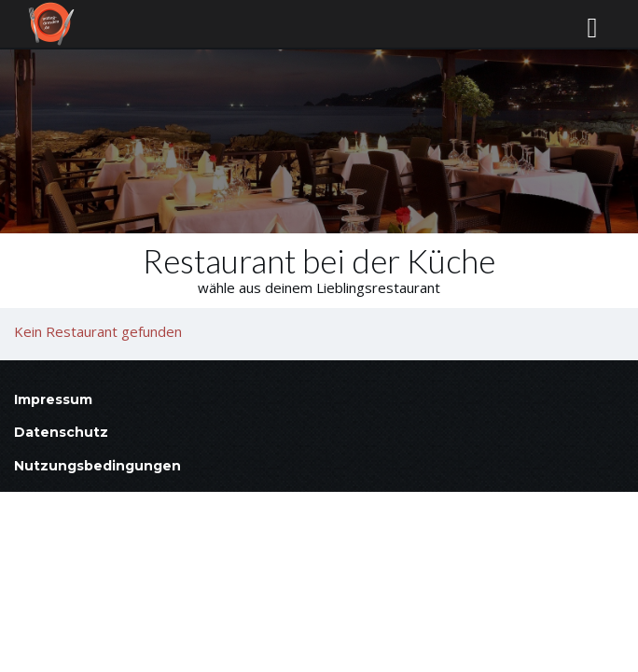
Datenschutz (61, 432)
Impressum (53, 399)
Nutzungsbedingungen (97, 466)
